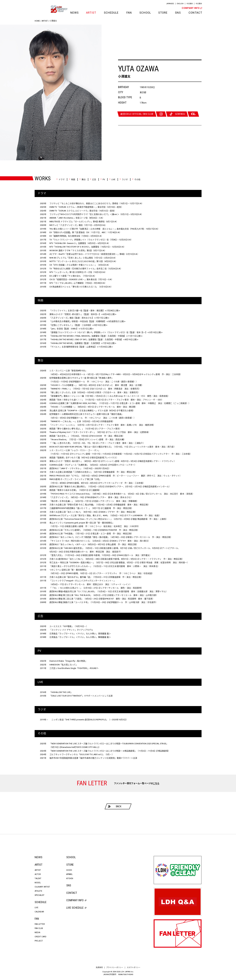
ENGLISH (180, 4)
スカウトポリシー (134, 968)
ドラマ (60, 179)
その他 (136, 179)
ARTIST (91, 13)
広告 (93, 179)
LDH (42, 9)
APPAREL (69, 874)
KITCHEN (70, 878)
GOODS (69, 870)
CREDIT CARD (40, 937)
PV (103, 179)
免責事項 (99, 968)
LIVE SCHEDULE (76, 908)
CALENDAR (39, 912)
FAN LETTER (40, 924)
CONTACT (195, 13)
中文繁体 (199, 4)
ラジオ (124, 179)
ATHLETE (38, 891)
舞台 (82, 179)
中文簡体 (189, 4)
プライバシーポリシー (115, 968)
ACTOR (38, 874)
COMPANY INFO (192, 8)
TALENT (38, 878)
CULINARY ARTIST (42, 887)
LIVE (112, 179)
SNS (178, 13)
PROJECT (39, 941)
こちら (156, 783)
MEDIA (37, 932)
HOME (37, 21)
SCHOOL (145, 13)
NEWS (74, 13)
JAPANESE (170, 4)
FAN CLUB (39, 928)
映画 (72, 179)
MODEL (38, 883)
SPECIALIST (39, 895)
